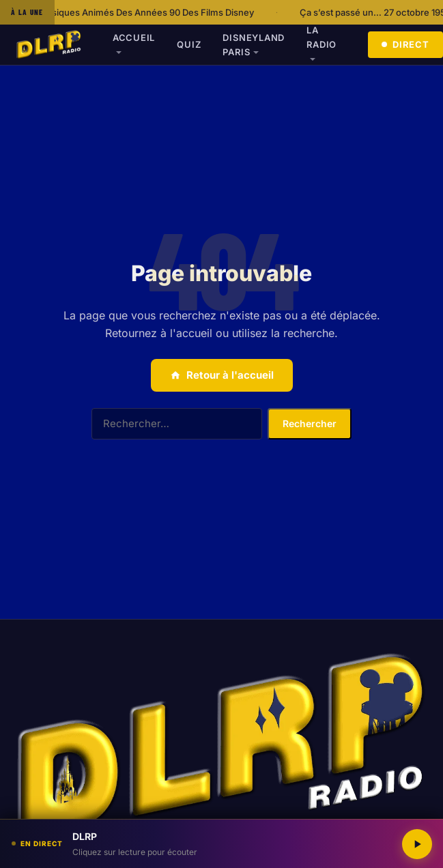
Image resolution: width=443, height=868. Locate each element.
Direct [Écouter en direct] (406, 44)
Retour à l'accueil (222, 375)
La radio (321, 37)
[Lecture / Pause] (417, 844)
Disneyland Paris (254, 45)
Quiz (189, 44)
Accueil (134, 38)
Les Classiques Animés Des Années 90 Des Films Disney (141, 12)
